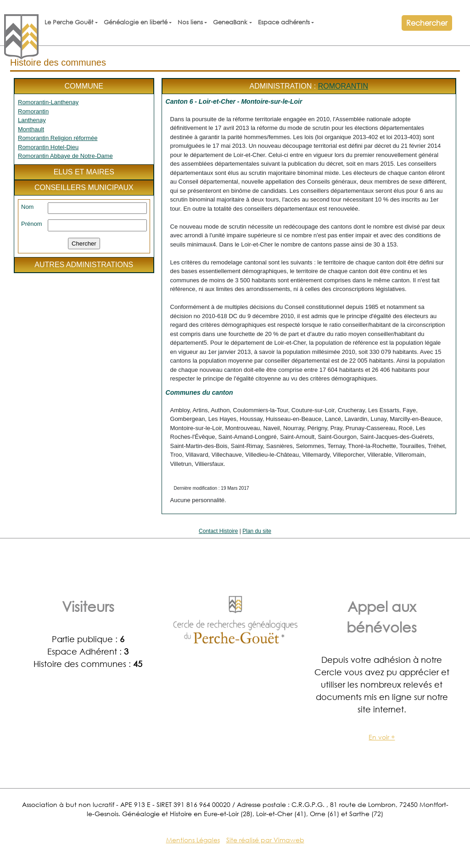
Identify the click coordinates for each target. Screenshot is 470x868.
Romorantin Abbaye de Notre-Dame (65, 156)
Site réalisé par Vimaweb (265, 840)
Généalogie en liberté (136, 22)
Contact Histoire (218, 531)
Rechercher (427, 23)
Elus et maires (84, 172)
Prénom (32, 224)
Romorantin (33, 111)
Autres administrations (84, 265)
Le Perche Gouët (69, 22)
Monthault (31, 129)
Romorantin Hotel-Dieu (48, 147)
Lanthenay (32, 120)
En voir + (382, 737)
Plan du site (257, 531)
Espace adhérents (284, 22)
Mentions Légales (193, 840)
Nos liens (190, 22)
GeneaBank (230, 22)
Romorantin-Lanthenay (48, 102)
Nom (27, 207)
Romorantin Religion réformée (58, 138)
